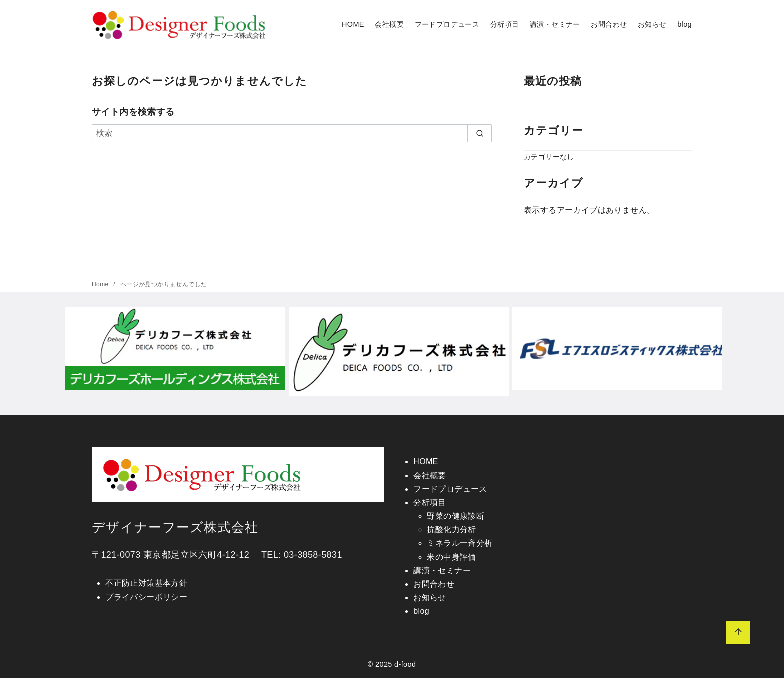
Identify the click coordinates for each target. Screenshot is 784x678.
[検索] (292, 133)
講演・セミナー (555, 24)
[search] (480, 133)
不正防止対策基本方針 (146, 583)
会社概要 (389, 24)
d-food (405, 664)
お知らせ (652, 24)
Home (101, 284)
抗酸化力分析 (451, 529)
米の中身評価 (451, 557)
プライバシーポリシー (146, 597)
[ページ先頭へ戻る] (738, 632)
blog (685, 24)
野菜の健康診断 (456, 516)
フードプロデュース (447, 24)
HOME (353, 24)
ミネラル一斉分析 (460, 543)
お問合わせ (609, 24)
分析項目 (505, 24)
